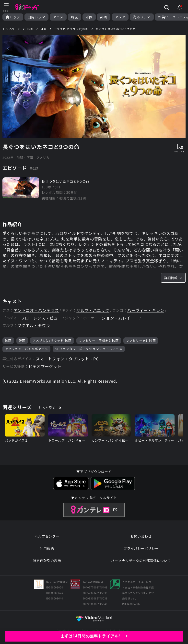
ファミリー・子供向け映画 (99, 340)
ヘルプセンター (47, 536)
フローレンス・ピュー (41, 318)
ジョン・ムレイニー (120, 318)
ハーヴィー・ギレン (146, 310)
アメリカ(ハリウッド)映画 (52, 340)
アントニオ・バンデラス (36, 310)
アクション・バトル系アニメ (26, 349)
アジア (120, 17)
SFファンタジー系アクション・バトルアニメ (89, 349)
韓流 (75, 17)
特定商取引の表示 (47, 561)
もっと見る (47, 408)
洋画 (89, 17)
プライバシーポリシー (141, 548)
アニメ (58, 17)
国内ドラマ (36, 17)
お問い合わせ (141, 536)
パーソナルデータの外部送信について (141, 561)
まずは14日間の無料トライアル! (94, 636)
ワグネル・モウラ (34, 325)
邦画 (104, 17)
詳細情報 (173, 278)
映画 (8, 340)
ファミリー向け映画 (141, 340)
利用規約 (47, 548)
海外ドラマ (142, 17)
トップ (13, 17)
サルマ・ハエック (93, 310)
